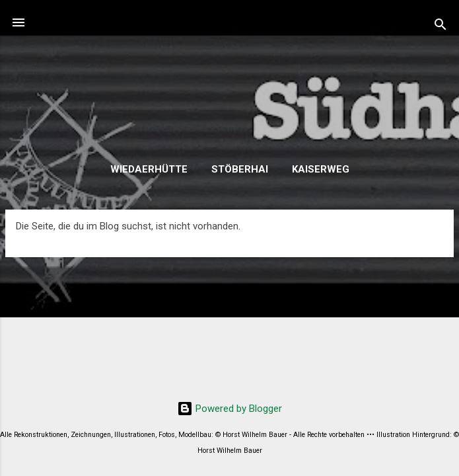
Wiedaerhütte (149, 169)
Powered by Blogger (229, 409)
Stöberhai (240, 169)
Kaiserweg (321, 169)
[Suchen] (441, 27)
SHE (229, 90)
